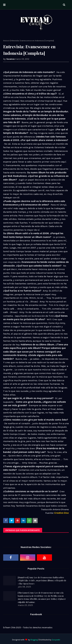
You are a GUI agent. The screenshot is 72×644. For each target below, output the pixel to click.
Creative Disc (62, 513)
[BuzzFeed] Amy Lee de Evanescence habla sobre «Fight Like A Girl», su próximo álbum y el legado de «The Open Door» (42, 580)
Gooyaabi (56, 640)
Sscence (10, 59)
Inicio (6, 41)
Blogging (34, 640)
